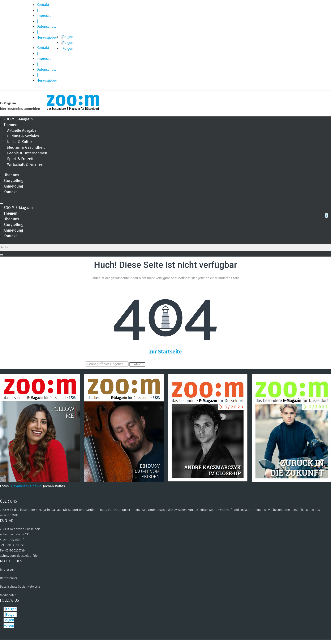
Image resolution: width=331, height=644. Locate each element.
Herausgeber (47, 37)
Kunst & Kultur (20, 142)
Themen (10, 125)
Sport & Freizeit (20, 159)
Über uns (11, 175)
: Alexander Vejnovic (26, 486)
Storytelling (13, 181)
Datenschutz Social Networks (20, 587)
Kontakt (43, 5)
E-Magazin (8, 103)
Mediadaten (8, 595)
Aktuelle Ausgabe (22, 130)
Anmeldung (13, 186)
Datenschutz (47, 27)
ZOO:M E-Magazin (18, 119)
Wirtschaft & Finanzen (26, 164)
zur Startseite (165, 352)
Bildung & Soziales (23, 136)
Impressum (46, 16)
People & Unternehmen (27, 153)
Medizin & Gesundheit (26, 147)
